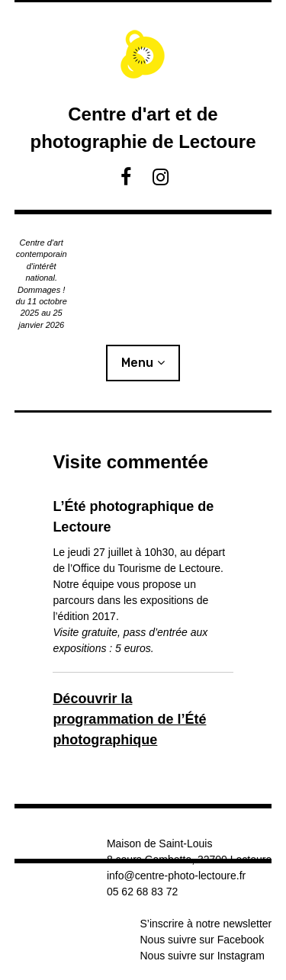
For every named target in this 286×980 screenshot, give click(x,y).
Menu (137, 363)
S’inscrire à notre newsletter (206, 924)
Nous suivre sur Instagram (202, 956)
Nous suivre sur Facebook (202, 940)
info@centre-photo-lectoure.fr (176, 876)
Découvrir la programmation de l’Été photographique (129, 719)
